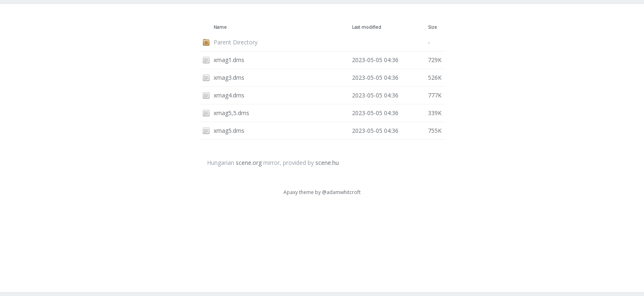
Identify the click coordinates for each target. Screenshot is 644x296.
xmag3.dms (229, 77)
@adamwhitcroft (341, 192)
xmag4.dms (229, 95)
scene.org (249, 163)
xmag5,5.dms (231, 113)
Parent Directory (236, 42)
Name (220, 27)
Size (432, 27)
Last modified (367, 27)
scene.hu (327, 163)
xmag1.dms (229, 60)
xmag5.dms (229, 131)
